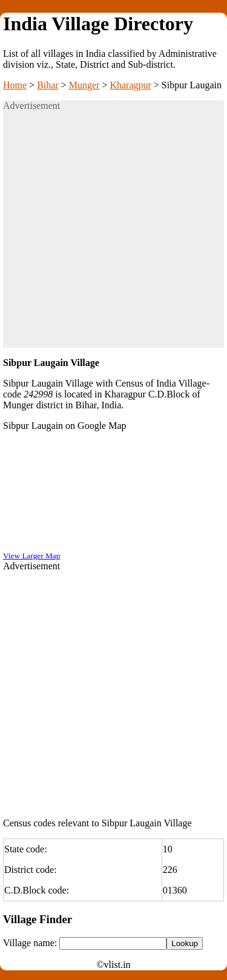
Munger (84, 85)
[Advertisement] (113, 234)
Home (15, 85)
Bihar (48, 85)
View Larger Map (31, 556)
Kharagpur (130, 85)
